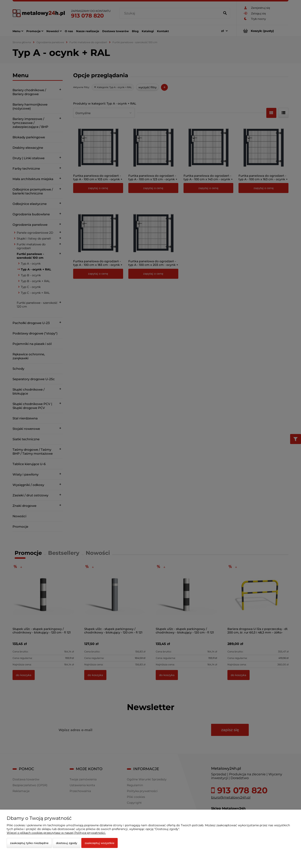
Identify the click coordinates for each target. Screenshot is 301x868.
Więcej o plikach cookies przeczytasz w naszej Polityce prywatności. (56, 833)
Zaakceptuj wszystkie (99, 843)
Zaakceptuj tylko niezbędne (29, 843)
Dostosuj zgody (67, 843)
